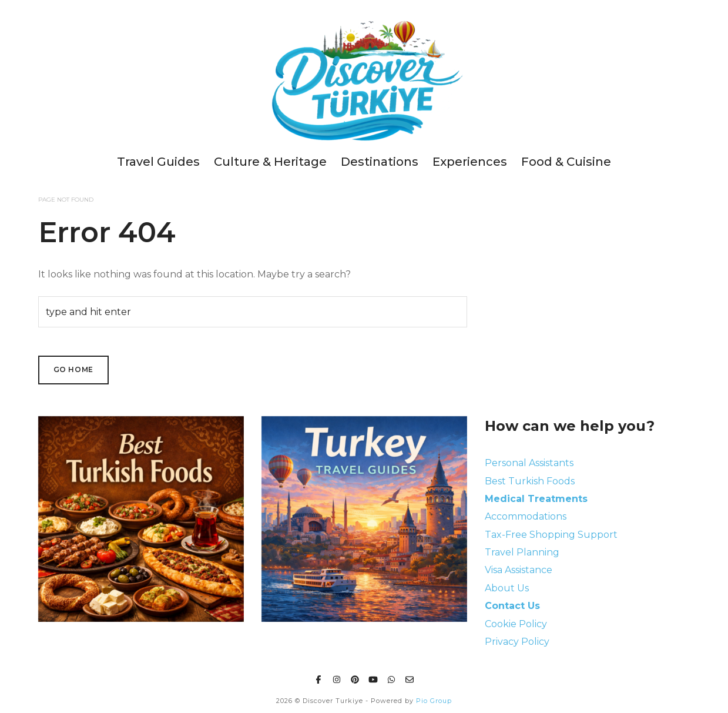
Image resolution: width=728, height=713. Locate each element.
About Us (507, 588)
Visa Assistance (519, 570)
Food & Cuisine (566, 162)
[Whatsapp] (391, 677)
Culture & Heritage (270, 162)
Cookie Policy (516, 624)
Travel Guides (158, 162)
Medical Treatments (536, 499)
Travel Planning (522, 552)
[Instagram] (337, 677)
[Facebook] (318, 677)
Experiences (470, 162)
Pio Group (434, 701)
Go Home (73, 369)
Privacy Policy (517, 642)
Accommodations (526, 516)
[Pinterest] (355, 677)
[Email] (410, 677)
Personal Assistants (529, 463)
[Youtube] (373, 677)
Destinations (380, 162)
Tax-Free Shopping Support (551, 535)
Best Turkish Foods (530, 481)
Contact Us (512, 606)
